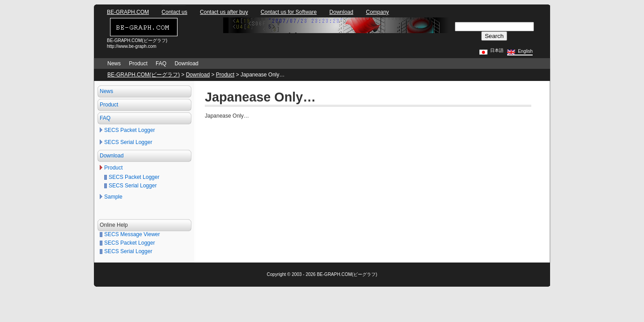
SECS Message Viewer (132, 234)
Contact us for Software (289, 12)
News (114, 64)
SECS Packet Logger (129, 130)
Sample (113, 197)
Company (377, 12)
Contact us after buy (224, 12)
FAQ (161, 64)
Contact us (174, 12)
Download (341, 12)
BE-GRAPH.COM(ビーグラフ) (144, 75)
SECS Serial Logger (128, 142)
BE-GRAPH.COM (128, 12)
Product (138, 64)
